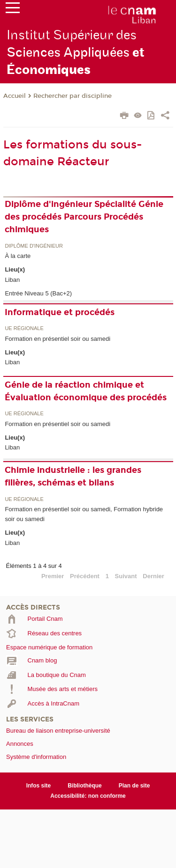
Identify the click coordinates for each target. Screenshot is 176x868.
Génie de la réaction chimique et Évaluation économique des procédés (86, 391)
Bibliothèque (85, 786)
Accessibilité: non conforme (88, 796)
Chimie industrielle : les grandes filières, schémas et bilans (73, 476)
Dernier (153, 576)
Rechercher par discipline (73, 96)
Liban (12, 280)
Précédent (85, 576)
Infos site (39, 786)
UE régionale (24, 328)
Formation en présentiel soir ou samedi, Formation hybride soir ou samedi (84, 514)
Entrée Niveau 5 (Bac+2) (38, 293)
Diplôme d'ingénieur (34, 246)
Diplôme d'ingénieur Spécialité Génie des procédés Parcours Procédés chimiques (84, 217)
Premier (53, 576)
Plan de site (134, 786)
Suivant (126, 576)
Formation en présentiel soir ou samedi (57, 339)
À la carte (18, 256)
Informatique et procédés (60, 312)
